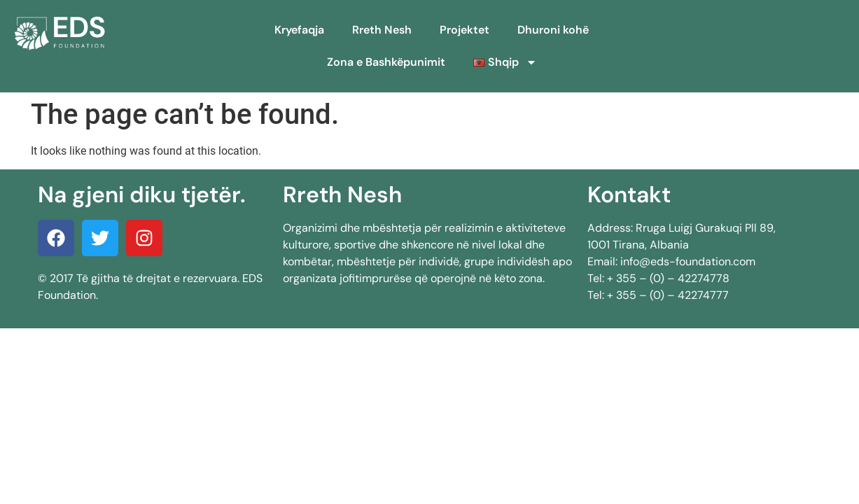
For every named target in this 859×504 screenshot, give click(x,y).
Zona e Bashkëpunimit (386, 62)
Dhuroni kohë (553, 30)
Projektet (465, 30)
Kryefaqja (299, 30)
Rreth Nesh (382, 30)
